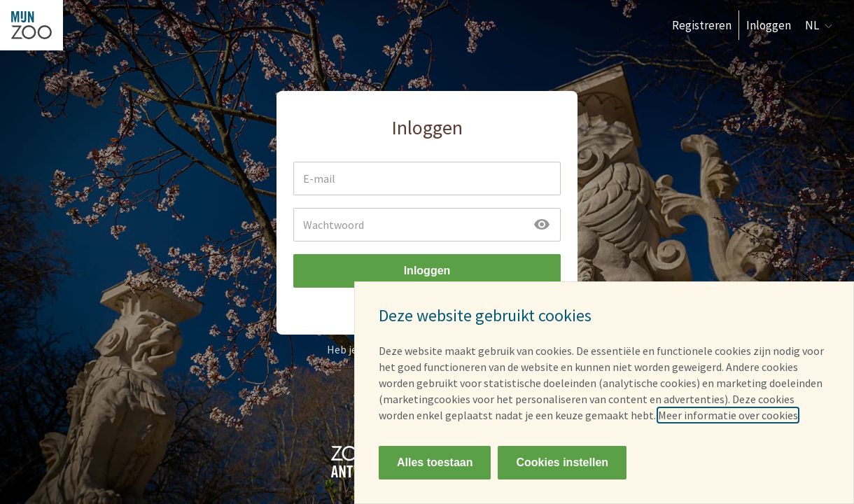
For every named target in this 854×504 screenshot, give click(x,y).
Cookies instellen (562, 462)
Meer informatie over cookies (728, 415)
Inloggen (769, 25)
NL (819, 25)
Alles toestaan (435, 462)
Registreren (702, 25)
